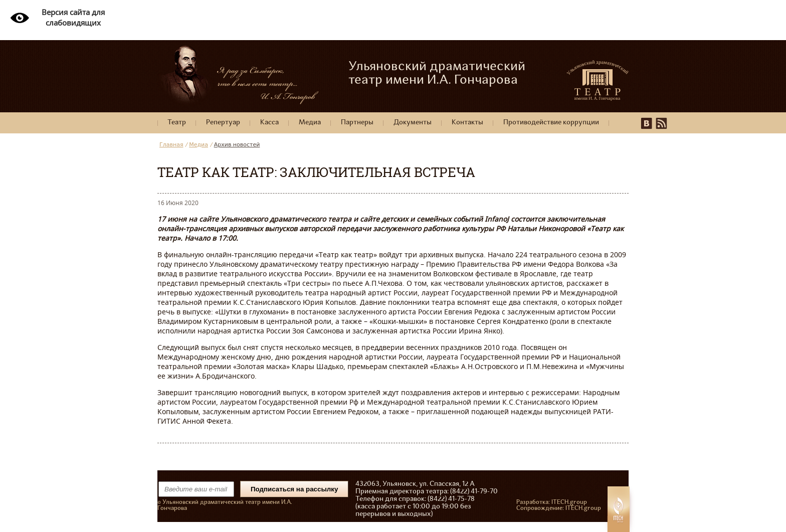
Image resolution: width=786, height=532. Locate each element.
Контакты (467, 123)
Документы (413, 123)
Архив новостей (237, 145)
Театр (177, 123)
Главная (171, 145)
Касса (269, 123)
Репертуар (223, 123)
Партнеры (357, 123)
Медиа (310, 123)
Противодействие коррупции (551, 123)
